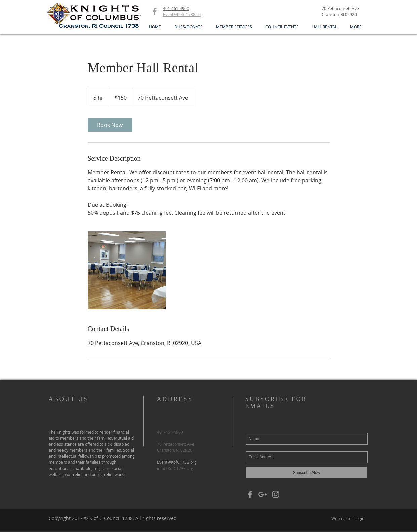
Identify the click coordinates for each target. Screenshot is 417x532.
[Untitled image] (127, 270)
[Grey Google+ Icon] (263, 494)
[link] (110, 125)
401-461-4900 (176, 8)
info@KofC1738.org (175, 468)
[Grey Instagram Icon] (276, 494)
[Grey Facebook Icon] (155, 11)
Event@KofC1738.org (177, 462)
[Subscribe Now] (307, 473)
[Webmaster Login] (348, 518)
